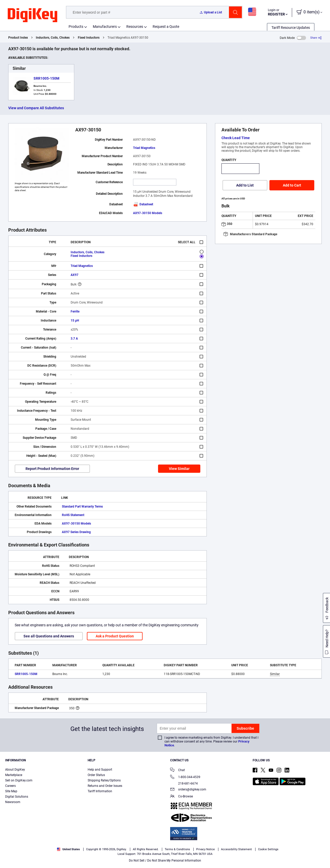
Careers (10, 786)
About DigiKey (15, 770)
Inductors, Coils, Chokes (53, 38)
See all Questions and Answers (49, 636)
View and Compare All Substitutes (36, 108)
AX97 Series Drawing (76, 532)
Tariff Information (100, 791)
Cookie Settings (268, 849)
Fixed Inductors (89, 38)
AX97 (75, 275)
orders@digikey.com (188, 790)
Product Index (18, 38)
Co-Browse (181, 797)
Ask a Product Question (115, 636)
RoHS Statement (73, 515)
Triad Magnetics (144, 148)
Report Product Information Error (52, 469)
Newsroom (13, 802)
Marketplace (14, 775)
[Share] (316, 38)
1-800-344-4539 (185, 777)
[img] (32, 15)
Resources (135, 27)
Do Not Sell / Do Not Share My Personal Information (165, 861)
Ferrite (75, 311)
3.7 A (74, 339)
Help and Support (100, 770)
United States (68, 849)
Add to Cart (292, 185)
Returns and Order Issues (105, 786)
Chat (178, 770)
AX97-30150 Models (148, 213)
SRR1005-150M (46, 78)
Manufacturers (105, 27)
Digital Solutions (17, 797)
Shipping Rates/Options (104, 780)
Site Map (11, 791)
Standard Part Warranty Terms (82, 507)
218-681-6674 (184, 783)
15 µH (75, 321)
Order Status (96, 775)
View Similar (179, 469)
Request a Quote (166, 27)
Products (76, 27)
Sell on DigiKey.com (19, 780)
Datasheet (143, 204)
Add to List (245, 185)
